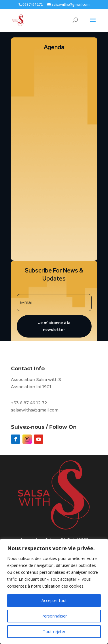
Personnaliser (54, 616)
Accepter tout (54, 600)
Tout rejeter (54, 631)
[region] (54, 591)
